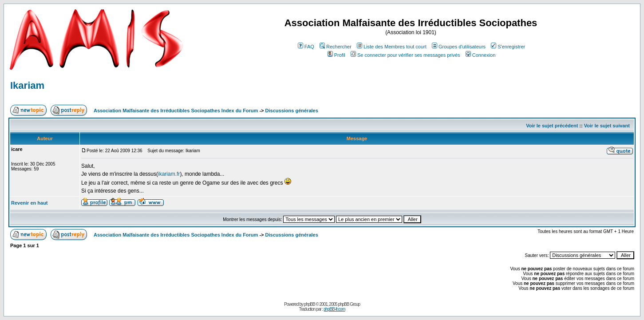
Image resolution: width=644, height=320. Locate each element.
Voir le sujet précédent (552, 126)
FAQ (306, 47)
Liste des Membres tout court (392, 47)
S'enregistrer (508, 47)
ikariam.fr (169, 174)
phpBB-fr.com (334, 309)
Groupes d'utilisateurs (459, 47)
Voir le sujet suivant (607, 126)
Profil (336, 55)
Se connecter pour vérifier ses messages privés (405, 55)
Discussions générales (292, 111)
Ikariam (27, 85)
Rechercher (336, 47)
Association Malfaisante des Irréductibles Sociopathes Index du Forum (176, 111)
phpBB (310, 304)
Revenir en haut (30, 203)
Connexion (481, 55)
